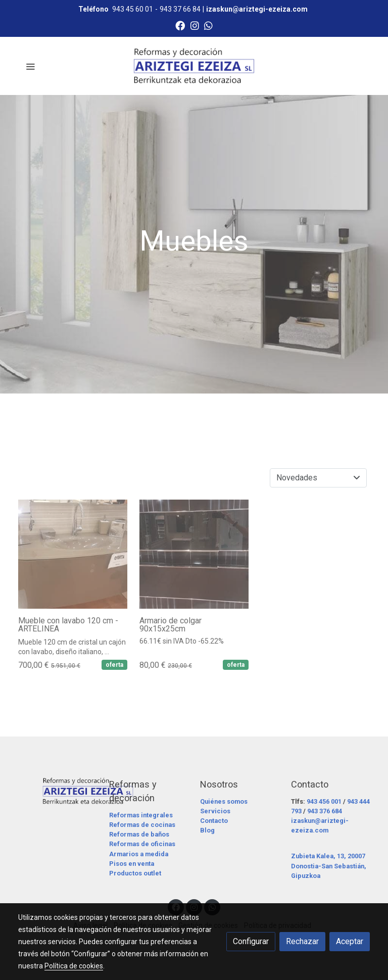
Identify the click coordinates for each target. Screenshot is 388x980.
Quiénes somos (224, 801)
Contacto (214, 821)
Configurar (251, 941)
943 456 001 (324, 801)
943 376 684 (325, 811)
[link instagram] (195, 25)
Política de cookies (74, 966)
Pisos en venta (132, 864)
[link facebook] (180, 25)
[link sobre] (58, 791)
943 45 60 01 (133, 9)
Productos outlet (135, 873)
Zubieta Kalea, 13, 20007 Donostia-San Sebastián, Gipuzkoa (329, 866)
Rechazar (302, 941)
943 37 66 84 (180, 9)
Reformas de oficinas (142, 844)
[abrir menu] (30, 66)
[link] (194, 66)
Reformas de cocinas (142, 825)
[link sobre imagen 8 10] (73, 554)
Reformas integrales (141, 815)
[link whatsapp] (208, 25)
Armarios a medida (139, 854)
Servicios (215, 811)
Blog (207, 830)
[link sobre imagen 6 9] (194, 554)
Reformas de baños (139, 834)
